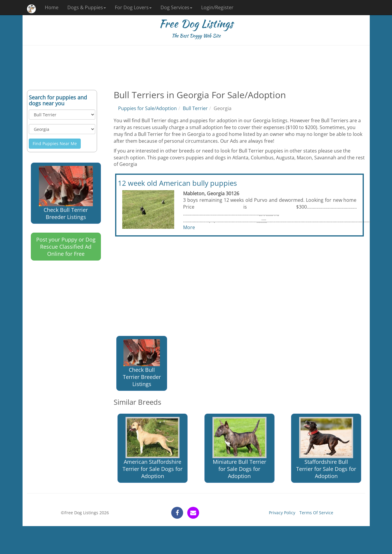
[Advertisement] (196, 68)
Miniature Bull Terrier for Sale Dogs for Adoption (239, 448)
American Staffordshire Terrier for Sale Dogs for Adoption (153, 448)
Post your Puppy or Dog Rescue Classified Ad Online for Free (66, 247)
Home (52, 7)
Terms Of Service (316, 513)
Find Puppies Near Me (55, 143)
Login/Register (217, 7)
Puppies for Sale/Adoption (147, 108)
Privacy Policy (282, 513)
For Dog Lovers (133, 7)
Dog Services (176, 7)
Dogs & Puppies (87, 7)
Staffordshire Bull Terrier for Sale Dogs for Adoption (326, 448)
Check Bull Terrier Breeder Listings (66, 193)
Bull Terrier (195, 108)
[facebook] (177, 513)
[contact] (193, 513)
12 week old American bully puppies (177, 183)
